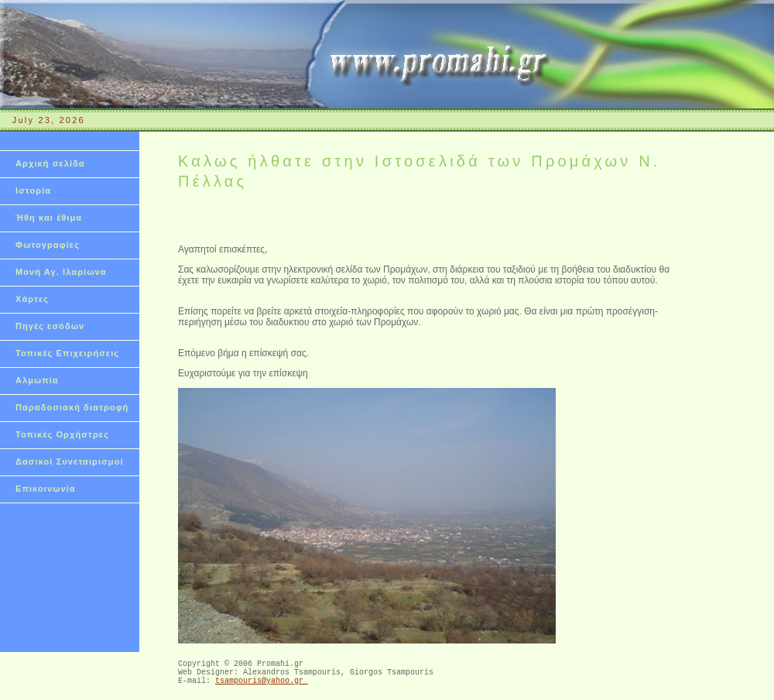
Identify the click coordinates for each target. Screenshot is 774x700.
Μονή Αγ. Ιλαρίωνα (61, 272)
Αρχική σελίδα (50, 163)
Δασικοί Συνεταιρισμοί (70, 462)
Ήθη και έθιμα (49, 218)
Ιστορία (33, 190)
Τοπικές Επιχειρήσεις (67, 353)
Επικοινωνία (46, 489)
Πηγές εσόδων (50, 326)
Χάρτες (32, 299)
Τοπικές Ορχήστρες (62, 434)
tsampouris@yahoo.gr (262, 687)
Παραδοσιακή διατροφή (72, 407)
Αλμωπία (37, 380)
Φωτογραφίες (48, 245)
